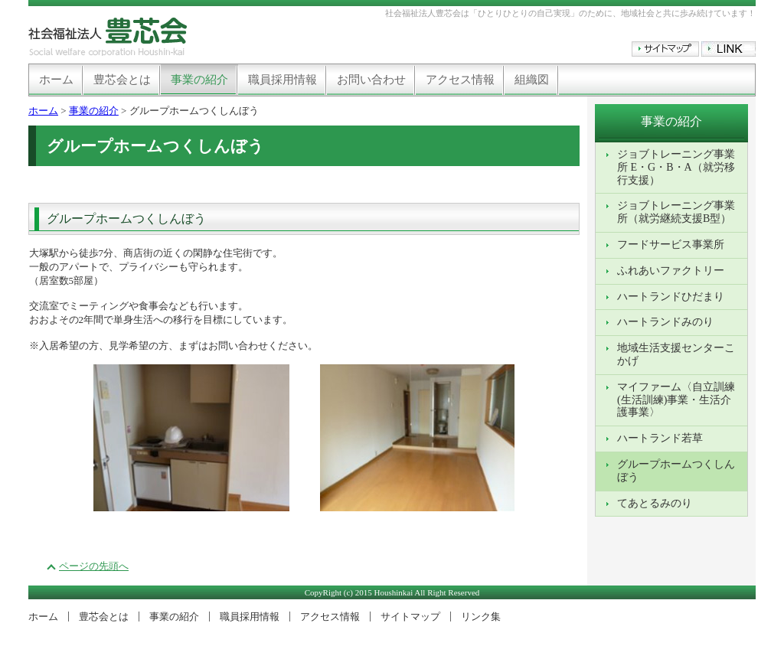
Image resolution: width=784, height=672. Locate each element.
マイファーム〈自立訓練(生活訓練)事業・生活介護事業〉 (676, 400)
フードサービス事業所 (671, 245)
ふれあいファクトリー (671, 271)
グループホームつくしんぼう (676, 471)
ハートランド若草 (660, 438)
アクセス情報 (460, 80)
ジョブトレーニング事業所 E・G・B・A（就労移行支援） (676, 167)
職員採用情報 (283, 80)
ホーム (56, 80)
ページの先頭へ (94, 566)
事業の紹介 (199, 80)
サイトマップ (410, 617)
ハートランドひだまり (671, 297)
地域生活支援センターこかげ (676, 354)
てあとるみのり (655, 503)
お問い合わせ (371, 80)
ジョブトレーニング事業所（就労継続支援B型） (676, 212)
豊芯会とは (122, 80)
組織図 (532, 80)
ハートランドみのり (665, 322)
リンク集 (481, 617)
